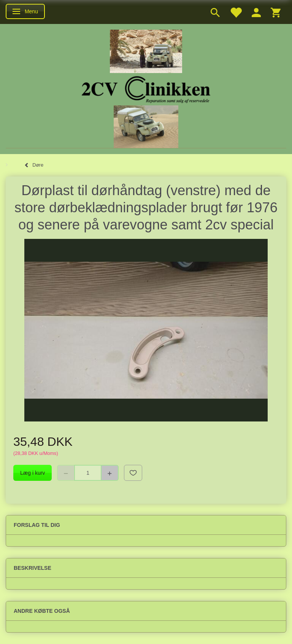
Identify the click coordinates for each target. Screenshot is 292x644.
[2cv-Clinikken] (146, 88)
